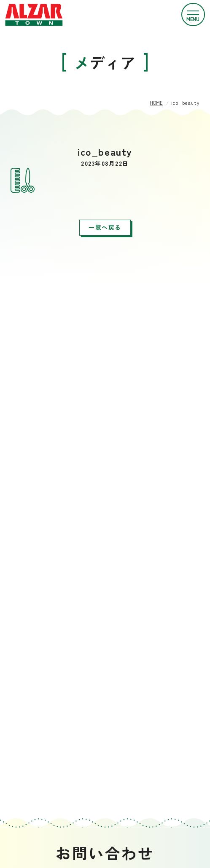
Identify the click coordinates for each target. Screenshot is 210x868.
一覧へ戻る (105, 227)
